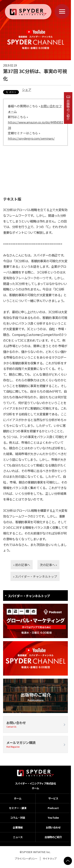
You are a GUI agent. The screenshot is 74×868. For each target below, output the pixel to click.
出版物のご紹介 (68, 110)
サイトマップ (50, 859)
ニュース (18, 837)
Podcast (53, 808)
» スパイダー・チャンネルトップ (35, 576)
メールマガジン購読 (35, 744)
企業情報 (18, 827)
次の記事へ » (48, 565)
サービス (53, 798)
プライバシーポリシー (26, 859)
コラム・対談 (18, 818)
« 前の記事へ (22, 565)
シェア (27, 89)
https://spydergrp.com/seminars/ (31, 138)
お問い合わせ (35, 724)
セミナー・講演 (18, 808)
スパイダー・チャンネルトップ (29, 596)
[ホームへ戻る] (28, 13)
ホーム (35, 788)
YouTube (53, 818)
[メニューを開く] (62, 11)
